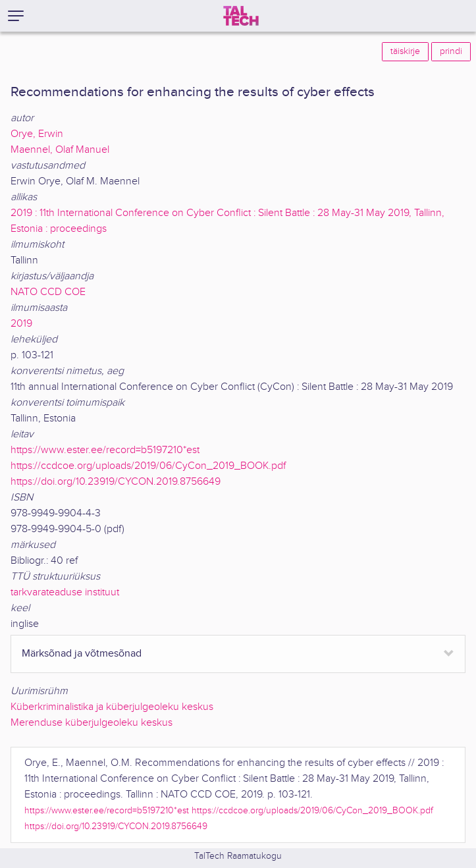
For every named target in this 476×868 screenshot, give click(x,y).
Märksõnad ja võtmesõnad (82, 654)
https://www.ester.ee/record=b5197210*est (105, 450)
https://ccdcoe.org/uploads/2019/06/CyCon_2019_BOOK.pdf (148, 466)
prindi (451, 51)
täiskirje (405, 51)
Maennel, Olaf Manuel (60, 150)
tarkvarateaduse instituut (65, 592)
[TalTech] (241, 16)
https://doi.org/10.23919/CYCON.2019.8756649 (116, 482)
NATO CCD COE (48, 292)
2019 (21, 324)
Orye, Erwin (37, 134)
